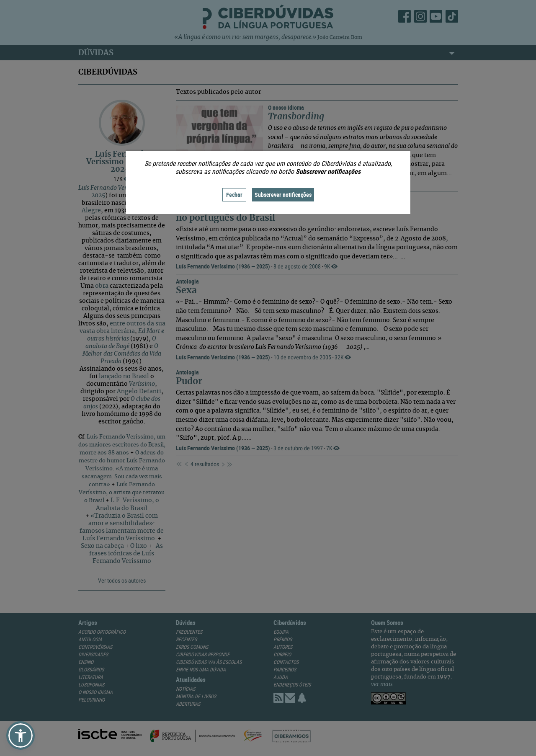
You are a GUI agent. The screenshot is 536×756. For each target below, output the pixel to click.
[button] (21, 735)
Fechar (234, 195)
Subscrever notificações (283, 195)
